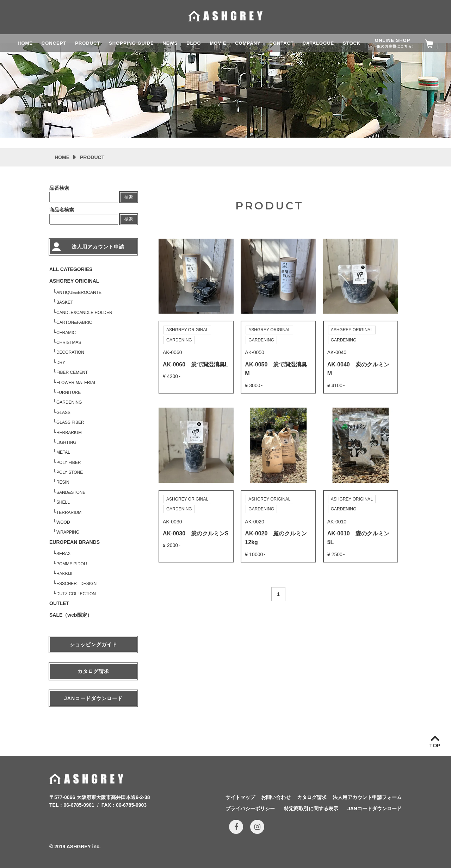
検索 (129, 197)
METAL (63, 452)
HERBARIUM (69, 433)
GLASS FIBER (70, 422)
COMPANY (248, 43)
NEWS (170, 43)
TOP (435, 746)
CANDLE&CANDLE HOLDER (84, 313)
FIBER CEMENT (72, 372)
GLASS (63, 413)
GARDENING (69, 402)
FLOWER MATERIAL (76, 383)
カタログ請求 (93, 671)
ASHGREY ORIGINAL (74, 281)
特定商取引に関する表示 (311, 809)
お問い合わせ (276, 797)
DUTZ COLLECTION (76, 594)
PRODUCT (88, 43)
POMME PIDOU (72, 564)
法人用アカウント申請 (98, 247)
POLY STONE (70, 472)
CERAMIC (66, 333)
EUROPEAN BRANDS (75, 542)
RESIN (63, 482)
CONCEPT (54, 43)
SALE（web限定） (71, 615)
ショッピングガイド (94, 644)
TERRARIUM (69, 512)
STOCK (352, 43)
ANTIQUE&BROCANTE (79, 293)
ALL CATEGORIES (71, 269)
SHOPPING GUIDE (131, 43)
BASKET (65, 302)
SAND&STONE (71, 492)
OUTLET (59, 603)
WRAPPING (68, 532)
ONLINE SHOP (393, 43)
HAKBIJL (65, 574)
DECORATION (70, 352)
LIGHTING (66, 442)
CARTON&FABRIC (74, 322)
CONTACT (282, 43)
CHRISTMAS (69, 342)
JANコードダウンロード (93, 698)
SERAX (64, 554)
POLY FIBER (69, 463)
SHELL (63, 502)
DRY (61, 363)
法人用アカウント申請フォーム (367, 797)
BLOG (194, 43)
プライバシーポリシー (250, 809)
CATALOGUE (318, 43)
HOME (25, 43)
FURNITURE (69, 392)
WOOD (63, 522)
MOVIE (218, 43)
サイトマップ (240, 797)
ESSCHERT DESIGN (76, 584)
